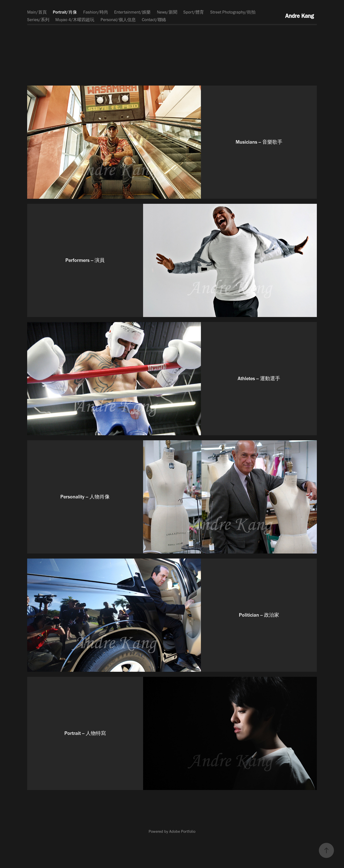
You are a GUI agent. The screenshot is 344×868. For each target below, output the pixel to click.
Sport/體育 (194, 12)
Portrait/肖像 (65, 12)
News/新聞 (167, 12)
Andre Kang (299, 16)
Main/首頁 (37, 12)
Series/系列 (38, 20)
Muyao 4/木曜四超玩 (75, 20)
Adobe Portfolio (182, 831)
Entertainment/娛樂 (132, 12)
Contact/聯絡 (154, 20)
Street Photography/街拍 (233, 12)
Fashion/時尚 (96, 12)
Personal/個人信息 (118, 20)
